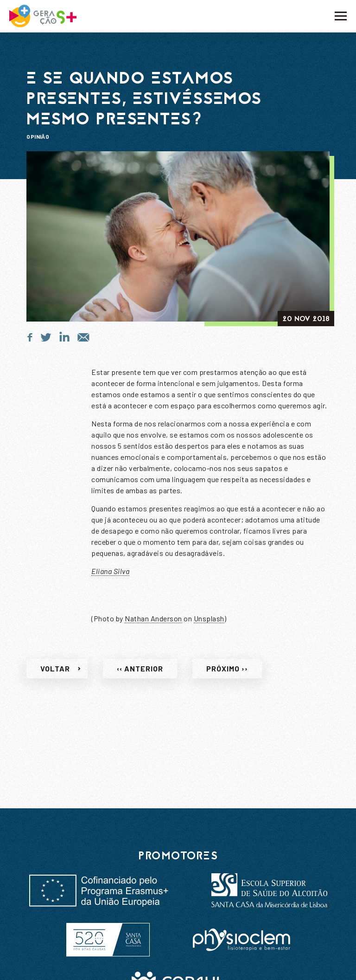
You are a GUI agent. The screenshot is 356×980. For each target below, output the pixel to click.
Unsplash (209, 621)
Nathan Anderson (153, 621)
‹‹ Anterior (140, 671)
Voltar (55, 671)
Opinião (38, 136)
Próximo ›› (227, 671)
